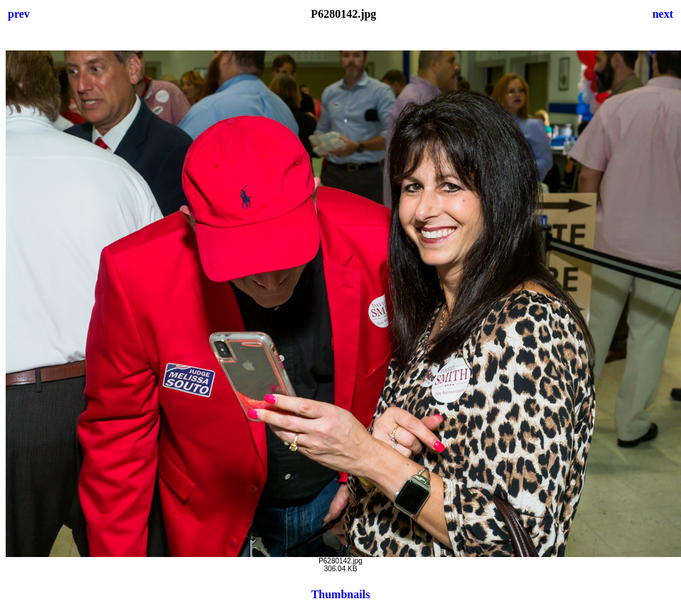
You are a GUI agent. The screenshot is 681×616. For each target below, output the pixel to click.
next (663, 14)
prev (19, 14)
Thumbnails (341, 594)
